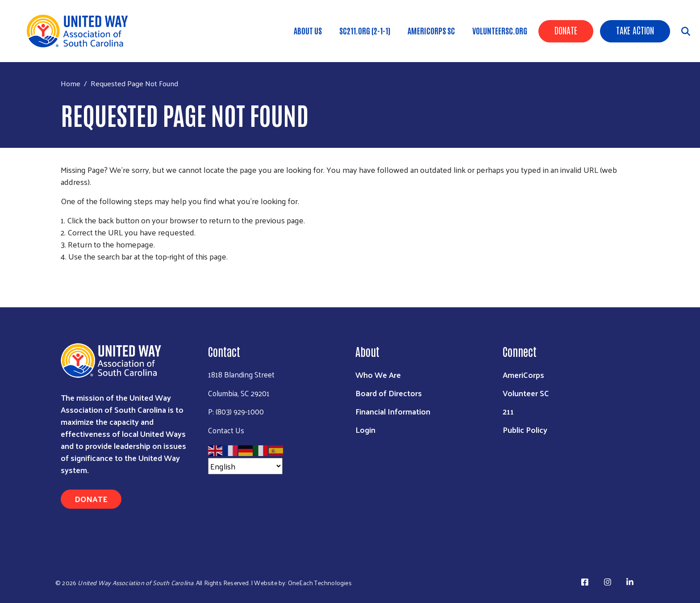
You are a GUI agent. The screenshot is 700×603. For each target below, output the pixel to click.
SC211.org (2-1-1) (365, 30)
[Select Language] (245, 466)
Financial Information (393, 411)
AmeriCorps (523, 375)
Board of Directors (389, 393)
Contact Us (226, 430)
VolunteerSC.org (500, 30)
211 (508, 411)
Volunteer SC (526, 393)
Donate (566, 30)
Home (71, 83)
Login (365, 429)
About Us (308, 30)
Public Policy (525, 429)
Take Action (635, 30)
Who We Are (378, 375)
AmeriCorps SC (431, 30)
